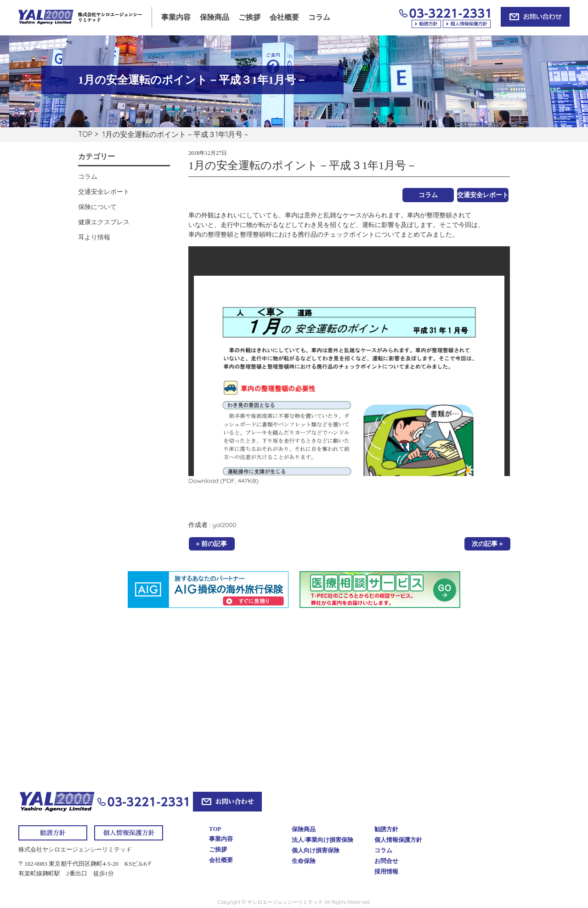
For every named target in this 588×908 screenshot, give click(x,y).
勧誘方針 (386, 829)
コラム (319, 17)
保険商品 (215, 17)
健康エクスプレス (104, 222)
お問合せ (386, 861)
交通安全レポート (483, 195)
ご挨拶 (249, 17)
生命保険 (304, 861)
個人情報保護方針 (398, 840)
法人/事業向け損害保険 (322, 840)
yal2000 (224, 525)
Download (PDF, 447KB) (223, 481)
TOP (85, 134)
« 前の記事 (212, 544)
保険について (97, 207)
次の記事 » (487, 544)
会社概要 (284, 17)
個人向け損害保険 (316, 850)
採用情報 (386, 871)
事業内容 (176, 17)
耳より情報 (94, 237)
